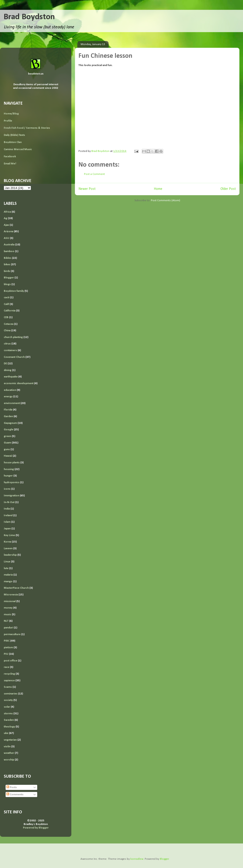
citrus (7, 344)
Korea (7, 542)
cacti (7, 297)
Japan (7, 529)
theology (9, 727)
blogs (7, 284)
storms (8, 714)
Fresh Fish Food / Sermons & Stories (27, 128)
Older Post (228, 189)
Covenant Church (14, 357)
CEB (6, 317)
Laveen (8, 548)
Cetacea (9, 324)
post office (10, 661)
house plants (12, 463)
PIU (6, 654)
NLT (6, 621)
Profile (8, 121)
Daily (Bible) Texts (14, 135)
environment (12, 403)
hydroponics (12, 482)
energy (8, 397)
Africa (7, 212)
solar (7, 707)
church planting (13, 337)
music (7, 614)
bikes (7, 264)
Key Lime (9, 535)
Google (8, 430)
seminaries (11, 694)
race (6, 667)
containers (10, 350)
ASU (6, 238)
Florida (8, 410)
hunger (8, 476)
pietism (8, 647)
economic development (19, 383)
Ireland (8, 515)
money (8, 608)
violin (7, 747)
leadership (10, 555)
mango (8, 581)
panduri (8, 628)
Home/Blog (11, 114)
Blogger (9, 278)
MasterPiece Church (16, 588)
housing (9, 469)
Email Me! (10, 164)
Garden (8, 416)
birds (7, 271)
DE (5, 364)
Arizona (8, 231)
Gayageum (10, 423)
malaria (8, 575)
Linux (7, 562)
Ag (5, 218)
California (10, 311)
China (7, 330)
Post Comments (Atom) (166, 200)
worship (9, 760)
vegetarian (10, 740)
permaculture (12, 634)
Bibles (8, 258)
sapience (9, 681)
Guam (7, 443)
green (7, 436)
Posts (12, 787)
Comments (15, 794)
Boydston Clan (13, 142)
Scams (8, 687)
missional (10, 601)
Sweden (9, 720)
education (10, 390)
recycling (9, 674)
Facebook (10, 156)
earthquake (11, 377)
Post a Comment (94, 174)
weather (9, 753)
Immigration (11, 496)
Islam (7, 522)
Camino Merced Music (18, 149)
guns (7, 449)
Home (158, 189)
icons (7, 489)
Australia (9, 245)
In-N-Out (9, 502)
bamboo (9, 251)
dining (8, 370)
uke (6, 733)
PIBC (7, 641)
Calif (6, 304)
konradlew (137, 859)
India (7, 509)
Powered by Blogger (36, 828)
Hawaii (8, 456)
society (8, 700)
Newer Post (87, 189)
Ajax (6, 225)
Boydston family (14, 291)
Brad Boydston (29, 17)
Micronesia (11, 595)
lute (6, 568)
